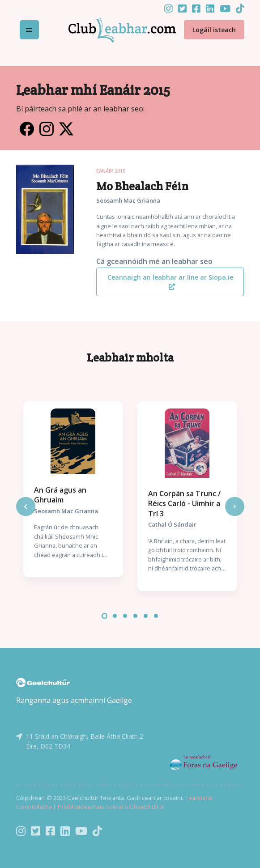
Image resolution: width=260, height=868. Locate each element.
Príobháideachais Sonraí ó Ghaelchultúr (111, 807)
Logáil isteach (214, 30)
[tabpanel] (73, 489)
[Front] (111, 30)
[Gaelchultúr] (43, 682)
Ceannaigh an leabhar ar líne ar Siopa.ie (170, 281)
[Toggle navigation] (29, 30)
